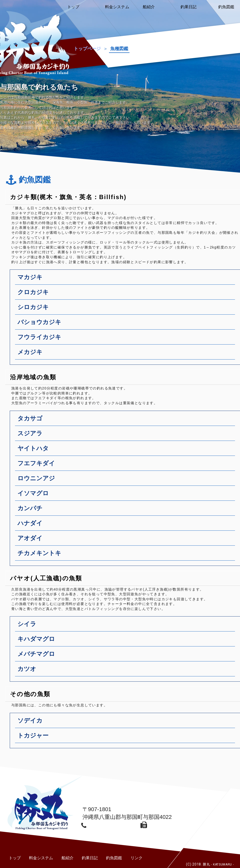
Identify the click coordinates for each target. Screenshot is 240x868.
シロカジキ (126, 309)
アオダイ (126, 540)
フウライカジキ (126, 339)
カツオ (126, 671)
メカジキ (126, 354)
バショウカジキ (126, 324)
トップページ (87, 49)
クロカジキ (126, 294)
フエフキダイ (126, 465)
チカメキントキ (126, 555)
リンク (136, 858)
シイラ (126, 626)
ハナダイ (126, 525)
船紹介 (67, 858)
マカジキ (126, 279)
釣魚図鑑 (114, 858)
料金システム (41, 858)
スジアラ (126, 435)
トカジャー (126, 738)
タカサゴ (126, 420)
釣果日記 (90, 858)
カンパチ (126, 510)
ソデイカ (126, 723)
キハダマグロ (126, 641)
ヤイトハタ (126, 450)
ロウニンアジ (126, 480)
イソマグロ (126, 495)
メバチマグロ (126, 656)
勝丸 (218, 864)
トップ (15, 858)
